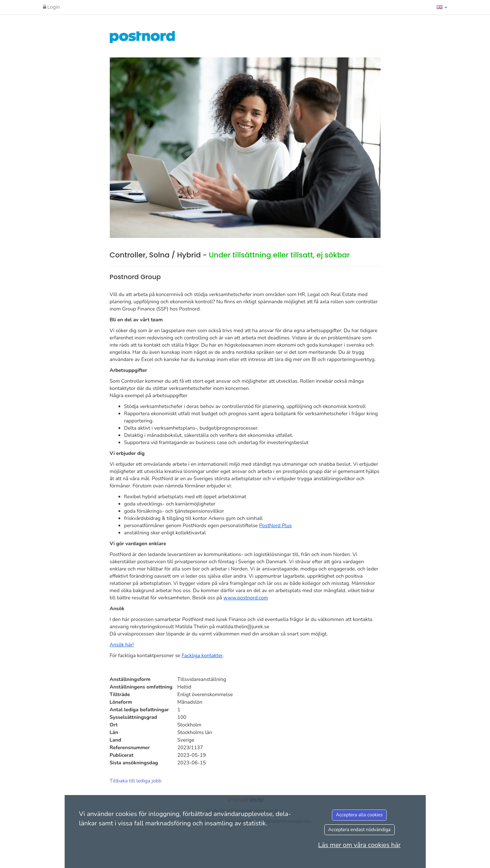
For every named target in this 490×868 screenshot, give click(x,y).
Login (51, 7)
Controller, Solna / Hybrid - (230, 255)
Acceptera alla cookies (359, 815)
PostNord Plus (276, 526)
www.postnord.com (246, 598)
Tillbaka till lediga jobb (136, 781)
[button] (442, 7)
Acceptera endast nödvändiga (359, 830)
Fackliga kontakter (202, 656)
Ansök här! (122, 645)
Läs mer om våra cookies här (359, 845)
